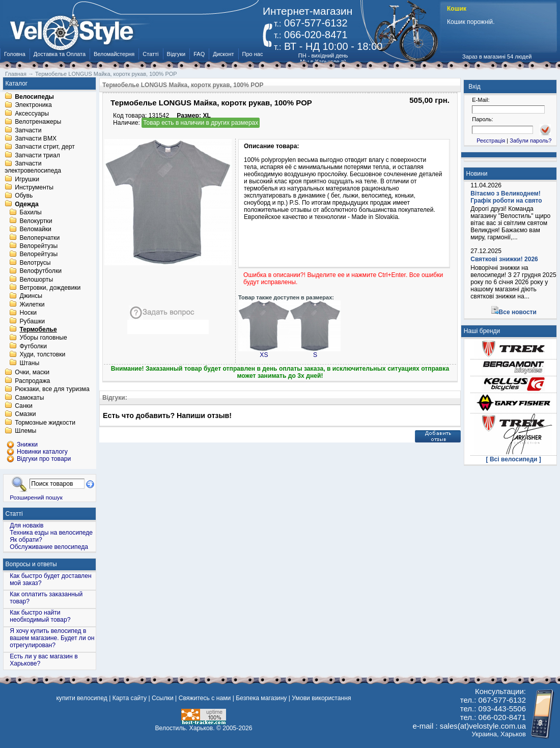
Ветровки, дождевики (50, 288)
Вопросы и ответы (31, 564)
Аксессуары (32, 114)
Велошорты (36, 280)
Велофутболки (40, 271)
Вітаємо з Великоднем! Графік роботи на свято (506, 197)
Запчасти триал (37, 155)
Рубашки (32, 321)
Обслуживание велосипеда (49, 547)
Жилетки (32, 304)
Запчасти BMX (36, 138)
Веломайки (35, 230)
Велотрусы (35, 263)
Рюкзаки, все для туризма (52, 390)
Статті (150, 54)
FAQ (199, 54)
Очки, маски (32, 373)
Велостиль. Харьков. (185, 728)
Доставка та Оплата (60, 54)
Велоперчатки (39, 238)
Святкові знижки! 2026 (504, 259)
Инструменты (34, 187)
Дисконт (223, 54)
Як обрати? (26, 540)
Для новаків (26, 525)
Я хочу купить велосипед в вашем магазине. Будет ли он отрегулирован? (52, 638)
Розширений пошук (36, 497)
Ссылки (163, 698)
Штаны (29, 363)
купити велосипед (81, 698)
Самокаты (29, 398)
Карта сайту (130, 698)
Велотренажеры (38, 122)
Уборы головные (43, 338)
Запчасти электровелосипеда (33, 168)
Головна (15, 54)
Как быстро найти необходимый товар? (40, 616)
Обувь (24, 196)
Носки (28, 313)
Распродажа (32, 381)
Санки (24, 406)
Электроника (33, 105)
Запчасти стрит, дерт (45, 147)
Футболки (33, 346)
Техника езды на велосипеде (51, 533)
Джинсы (31, 296)
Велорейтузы (38, 246)
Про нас (253, 54)
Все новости (518, 312)
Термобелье (38, 329)
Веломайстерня (114, 54)
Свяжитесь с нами (205, 698)
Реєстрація (491, 141)
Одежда (27, 204)
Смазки (25, 414)
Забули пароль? (530, 141)
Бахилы (30, 213)
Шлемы (25, 431)
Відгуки (176, 54)
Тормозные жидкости (45, 423)
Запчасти (28, 130)
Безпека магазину (261, 698)
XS (264, 352)
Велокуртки (36, 221)
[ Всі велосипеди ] (514, 459)
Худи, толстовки (42, 355)
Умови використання (321, 698)
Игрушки (27, 179)
